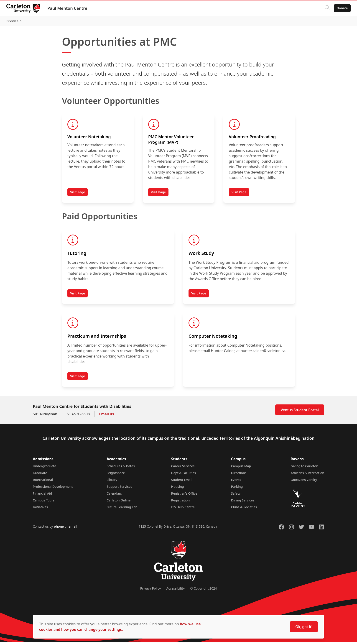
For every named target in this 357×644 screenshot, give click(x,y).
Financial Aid (42, 496)
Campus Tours (44, 502)
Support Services (119, 489)
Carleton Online (119, 502)
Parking (237, 489)
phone (59, 529)
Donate (341, 8)
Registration (181, 502)
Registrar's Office (184, 496)
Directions (239, 475)
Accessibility (175, 591)
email (73, 529)
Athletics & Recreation (307, 475)
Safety (236, 496)
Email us (106, 416)
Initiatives (40, 509)
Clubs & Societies (244, 509)
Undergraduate (45, 468)
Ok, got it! (304, 627)
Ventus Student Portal (300, 412)
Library (112, 482)
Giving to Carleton (305, 468)
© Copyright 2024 (203, 591)
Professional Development (53, 489)
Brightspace (116, 475)
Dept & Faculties (184, 475)
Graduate (40, 475)
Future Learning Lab (122, 509)
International (43, 482)
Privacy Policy (150, 591)
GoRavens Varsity (304, 482)
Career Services (183, 468)
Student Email (182, 482)
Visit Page (78, 194)
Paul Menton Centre (68, 8)
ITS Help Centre (183, 509)
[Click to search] (326, 8)
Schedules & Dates (121, 468)
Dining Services (243, 502)
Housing (178, 489)
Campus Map (241, 468)
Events (236, 482)
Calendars (114, 496)
